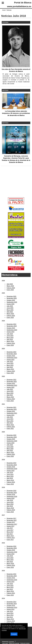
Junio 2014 (10, 613)
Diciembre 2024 (11, 324)
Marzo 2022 (10, 397)
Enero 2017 (10, 540)
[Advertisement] (13, 184)
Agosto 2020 (10, 443)
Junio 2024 (10, 336)
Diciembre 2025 (11, 296)
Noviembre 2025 (12, 298)
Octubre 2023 (11, 356)
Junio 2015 (10, 586)
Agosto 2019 (10, 471)
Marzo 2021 (10, 425)
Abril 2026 (10, 284)
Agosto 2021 (10, 415)
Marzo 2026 (10, 286)
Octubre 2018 (11, 495)
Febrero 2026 (11, 288)
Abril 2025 (10, 312)
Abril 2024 (10, 340)
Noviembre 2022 (12, 382)
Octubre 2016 (11, 550)
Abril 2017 (10, 534)
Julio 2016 (10, 556)
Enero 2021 (10, 429)
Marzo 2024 (10, 341)
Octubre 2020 (11, 439)
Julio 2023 (10, 362)
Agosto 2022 (10, 387)
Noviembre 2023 (12, 354)
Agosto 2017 (10, 526)
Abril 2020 (10, 451)
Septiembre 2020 (12, 441)
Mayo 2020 (10, 449)
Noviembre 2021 (12, 409)
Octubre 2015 (11, 578)
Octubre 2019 (11, 467)
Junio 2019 (10, 475)
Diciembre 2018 (11, 491)
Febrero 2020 (11, 454)
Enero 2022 (10, 401)
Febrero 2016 (11, 565)
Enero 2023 (10, 373)
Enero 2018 (10, 512)
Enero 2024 (10, 345)
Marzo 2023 (10, 369)
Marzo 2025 (10, 314)
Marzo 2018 (10, 508)
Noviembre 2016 (12, 548)
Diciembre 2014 (11, 602)
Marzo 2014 (10, 619)
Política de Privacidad (14, 643)
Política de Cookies (25, 643)
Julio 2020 (10, 445)
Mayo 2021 (10, 421)
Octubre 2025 (11, 300)
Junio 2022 (10, 391)
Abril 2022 (10, 395)
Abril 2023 (10, 367)
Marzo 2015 (10, 591)
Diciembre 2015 (11, 574)
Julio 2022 (10, 389)
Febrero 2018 (11, 510)
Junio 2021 (10, 419)
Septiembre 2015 (12, 580)
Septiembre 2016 (12, 552)
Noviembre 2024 (12, 326)
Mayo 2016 (10, 560)
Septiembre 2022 (12, 385)
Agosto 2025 (10, 304)
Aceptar (14, 634)
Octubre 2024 (11, 328)
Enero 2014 (10, 623)
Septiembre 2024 (12, 330)
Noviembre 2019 (12, 465)
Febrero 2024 (11, 343)
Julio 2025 (10, 306)
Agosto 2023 (10, 360)
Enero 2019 (10, 484)
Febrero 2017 (11, 538)
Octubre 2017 (11, 522)
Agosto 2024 (10, 332)
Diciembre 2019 (11, 463)
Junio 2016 (10, 558)
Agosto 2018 (10, 498)
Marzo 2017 (10, 536)
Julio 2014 (10, 611)
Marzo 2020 (10, 453)
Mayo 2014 (10, 615)
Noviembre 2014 (12, 604)
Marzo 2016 (10, 564)
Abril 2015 (10, 589)
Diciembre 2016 (11, 546)
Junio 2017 (10, 530)
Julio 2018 (10, 500)
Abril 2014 (10, 617)
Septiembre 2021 (12, 413)
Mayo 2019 (10, 476)
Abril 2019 (10, 478)
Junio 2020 (10, 447)
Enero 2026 (10, 290)
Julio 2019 (10, 473)
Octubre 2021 (11, 411)
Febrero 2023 (11, 371)
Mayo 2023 (10, 365)
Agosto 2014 (10, 609)
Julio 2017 (10, 528)
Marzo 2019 (10, 480)
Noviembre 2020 (12, 437)
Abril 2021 (10, 423)
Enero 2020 (10, 456)
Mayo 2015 (10, 587)
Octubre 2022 (11, 384)
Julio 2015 (10, 584)
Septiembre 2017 (12, 524)
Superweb (11, 642)
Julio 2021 (10, 417)
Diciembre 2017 (11, 518)
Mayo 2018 (10, 504)
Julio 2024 (10, 334)
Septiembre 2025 (12, 302)
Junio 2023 (10, 363)
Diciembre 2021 (11, 407)
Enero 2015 (10, 595)
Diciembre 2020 (11, 435)
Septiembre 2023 (12, 358)
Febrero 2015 (11, 593)
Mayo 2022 (10, 393)
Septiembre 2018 (12, 497)
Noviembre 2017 (12, 520)
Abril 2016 (10, 562)
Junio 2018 (10, 502)
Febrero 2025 (11, 316)
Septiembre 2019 (12, 469)
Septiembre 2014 (12, 608)
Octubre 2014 (11, 606)
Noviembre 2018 (12, 493)
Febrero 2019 (11, 482)
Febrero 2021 (11, 427)
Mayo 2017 (10, 532)
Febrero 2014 (11, 621)
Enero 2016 (10, 567)
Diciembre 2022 (11, 380)
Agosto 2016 (10, 554)
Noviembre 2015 (12, 576)
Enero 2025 (10, 318)
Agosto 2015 (10, 582)
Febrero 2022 (11, 399)
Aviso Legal (5, 643)
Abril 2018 (10, 506)
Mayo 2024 (10, 338)
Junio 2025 (10, 308)
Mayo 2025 (10, 310)
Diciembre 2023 (11, 352)
